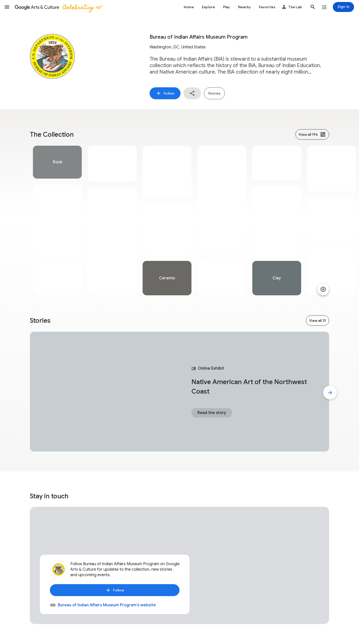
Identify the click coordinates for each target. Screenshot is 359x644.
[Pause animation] (323, 289)
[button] (7, 7)
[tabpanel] (57, 220)
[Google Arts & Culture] (58, 7)
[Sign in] (343, 7)
